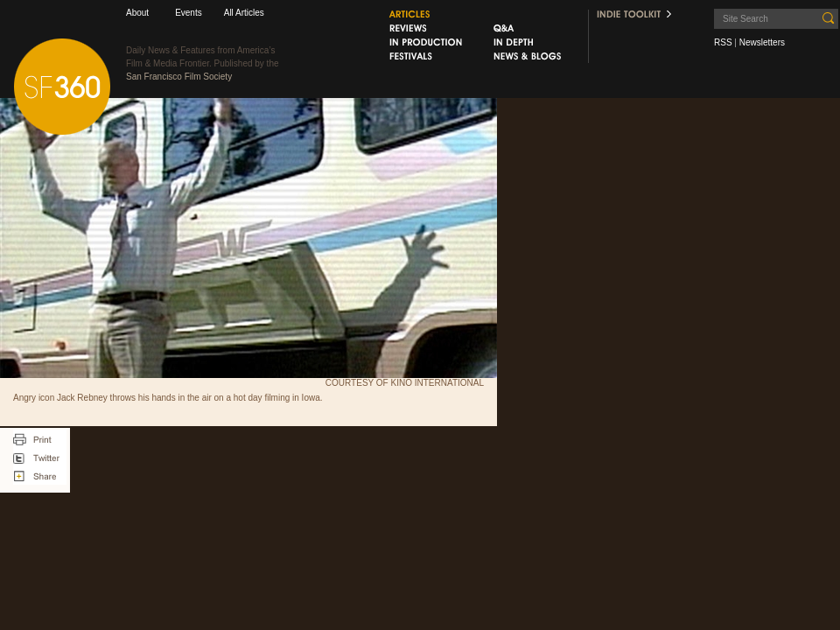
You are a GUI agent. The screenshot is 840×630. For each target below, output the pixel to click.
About (137, 13)
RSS (723, 42)
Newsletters (762, 42)
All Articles (244, 13)
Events (189, 13)
